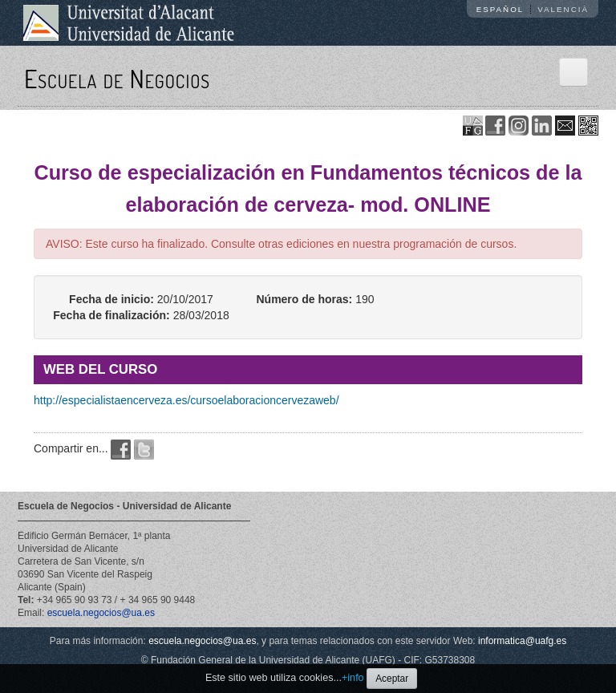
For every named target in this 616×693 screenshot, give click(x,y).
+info (353, 678)
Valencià (563, 9)
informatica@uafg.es (522, 641)
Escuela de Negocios (117, 78)
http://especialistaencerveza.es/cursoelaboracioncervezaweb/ (186, 400)
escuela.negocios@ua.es (101, 613)
